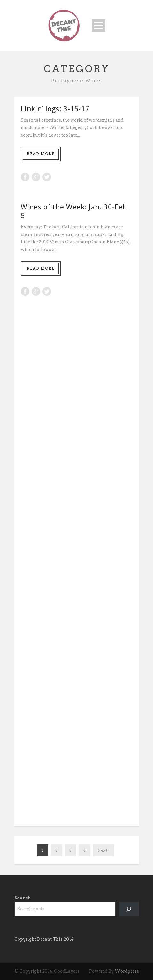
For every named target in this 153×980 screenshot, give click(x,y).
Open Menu (99, 25)
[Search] (129, 909)
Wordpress (127, 971)
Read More (41, 154)
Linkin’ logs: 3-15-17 (55, 109)
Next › (103, 850)
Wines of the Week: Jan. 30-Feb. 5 (75, 211)
